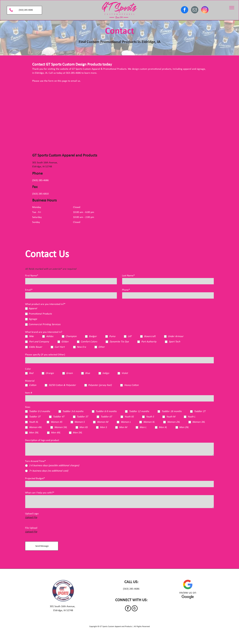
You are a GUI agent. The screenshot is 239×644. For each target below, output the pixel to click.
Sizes (28, 407)
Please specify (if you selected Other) (45, 355)
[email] (195, 10)
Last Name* (128, 276)
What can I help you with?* (40, 493)
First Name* (32, 276)
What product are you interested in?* (45, 304)
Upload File (31, 518)
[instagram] (205, 10)
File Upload (31, 528)
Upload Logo (32, 514)
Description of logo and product (42, 440)
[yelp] (135, 609)
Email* (29, 290)
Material (30, 381)
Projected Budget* (35, 479)
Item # (29, 393)
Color (28, 369)
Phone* (126, 290)
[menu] (232, 8)
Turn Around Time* (35, 461)
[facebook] (185, 10)
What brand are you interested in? (44, 332)
